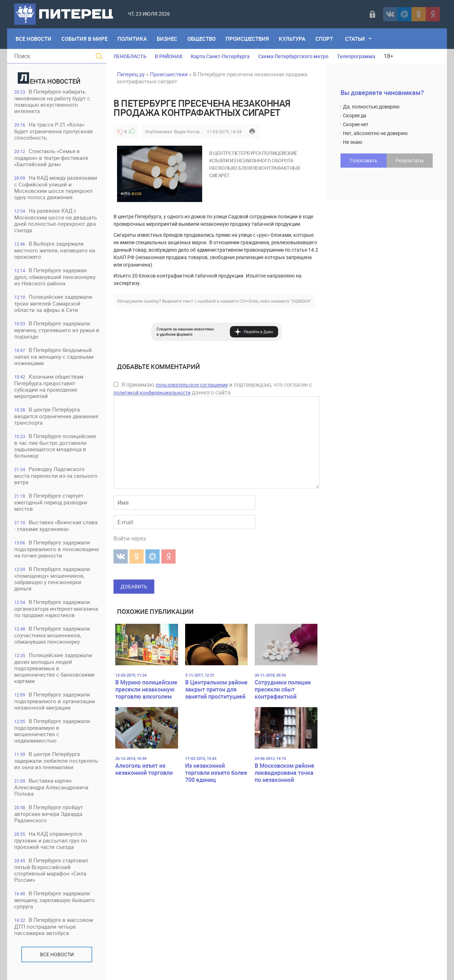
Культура (292, 39)
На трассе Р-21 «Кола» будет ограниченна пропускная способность (53, 131)
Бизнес (167, 39)
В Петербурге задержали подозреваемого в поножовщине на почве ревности (57, 549)
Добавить (134, 586)
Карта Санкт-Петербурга (220, 56)
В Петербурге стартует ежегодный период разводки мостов (51, 502)
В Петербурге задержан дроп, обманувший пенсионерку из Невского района (55, 277)
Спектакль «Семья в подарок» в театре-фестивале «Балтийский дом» (51, 158)
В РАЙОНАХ (169, 56)
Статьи (355, 39)
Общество (201, 39)
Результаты (410, 160)
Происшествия (247, 39)
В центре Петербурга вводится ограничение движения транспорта (56, 416)
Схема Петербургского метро (293, 56)
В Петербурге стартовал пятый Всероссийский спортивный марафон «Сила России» (51, 870)
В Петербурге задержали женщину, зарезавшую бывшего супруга (54, 900)
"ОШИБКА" (301, 301)
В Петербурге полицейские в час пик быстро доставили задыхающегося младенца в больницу (55, 446)
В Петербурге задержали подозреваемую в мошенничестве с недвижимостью (52, 731)
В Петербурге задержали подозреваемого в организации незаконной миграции (55, 701)
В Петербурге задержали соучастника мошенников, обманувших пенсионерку (52, 635)
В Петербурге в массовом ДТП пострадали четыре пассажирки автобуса (54, 926)
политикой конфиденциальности (152, 393)
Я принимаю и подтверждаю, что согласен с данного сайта (213, 388)
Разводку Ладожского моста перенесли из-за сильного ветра (56, 475)
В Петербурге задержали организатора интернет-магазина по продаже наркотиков (56, 608)
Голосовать (364, 160)
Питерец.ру (131, 74)
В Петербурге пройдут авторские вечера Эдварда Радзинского (49, 814)
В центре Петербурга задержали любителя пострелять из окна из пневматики (56, 760)
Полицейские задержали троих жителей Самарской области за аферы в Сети (53, 303)
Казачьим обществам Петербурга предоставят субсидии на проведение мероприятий (49, 386)
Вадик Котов (187, 131)
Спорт (324, 39)
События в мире (84, 39)
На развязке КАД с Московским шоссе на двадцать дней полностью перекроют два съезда (56, 220)
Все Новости (34, 39)
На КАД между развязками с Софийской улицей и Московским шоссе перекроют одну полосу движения (56, 187)
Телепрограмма (356, 56)
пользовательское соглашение (192, 385)
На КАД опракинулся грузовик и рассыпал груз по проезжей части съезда (51, 840)
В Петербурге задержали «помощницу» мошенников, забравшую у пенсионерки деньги (52, 579)
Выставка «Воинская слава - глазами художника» (56, 525)
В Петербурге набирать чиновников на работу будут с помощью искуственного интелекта (52, 101)
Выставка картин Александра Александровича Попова (51, 787)
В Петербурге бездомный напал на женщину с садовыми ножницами (54, 356)
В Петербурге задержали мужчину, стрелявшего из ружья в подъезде (57, 330)
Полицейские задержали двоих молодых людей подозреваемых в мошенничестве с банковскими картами (54, 668)
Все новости (57, 954)
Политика (132, 39)
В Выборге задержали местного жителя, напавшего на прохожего (55, 250)
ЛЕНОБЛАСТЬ (130, 56)
